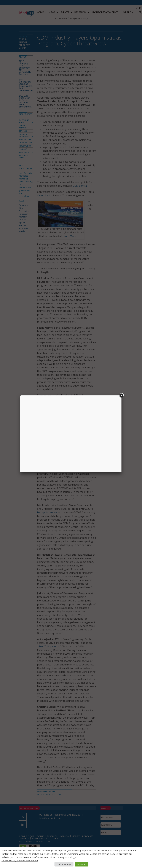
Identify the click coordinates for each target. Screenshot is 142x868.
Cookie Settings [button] (64, 864)
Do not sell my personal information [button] (20, 860)
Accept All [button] (82, 864)
